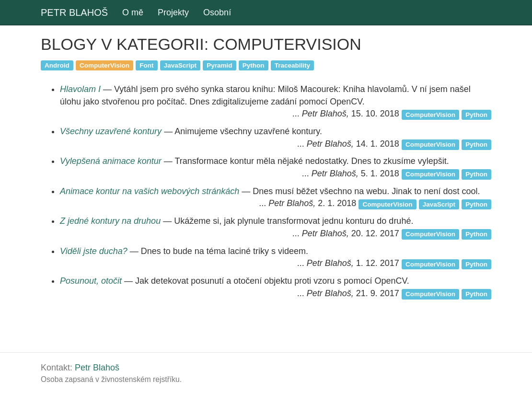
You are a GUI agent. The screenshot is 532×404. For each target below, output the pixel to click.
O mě (133, 12)
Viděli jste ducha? (94, 251)
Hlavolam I (80, 89)
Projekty (173, 12)
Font (146, 65)
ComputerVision (104, 65)
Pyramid (219, 65)
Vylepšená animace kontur (111, 161)
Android (57, 65)
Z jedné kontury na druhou (110, 221)
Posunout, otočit (91, 281)
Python (254, 65)
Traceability (292, 65)
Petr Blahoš (97, 368)
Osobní (217, 12)
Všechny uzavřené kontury (111, 131)
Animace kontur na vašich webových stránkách (150, 191)
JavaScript (180, 65)
